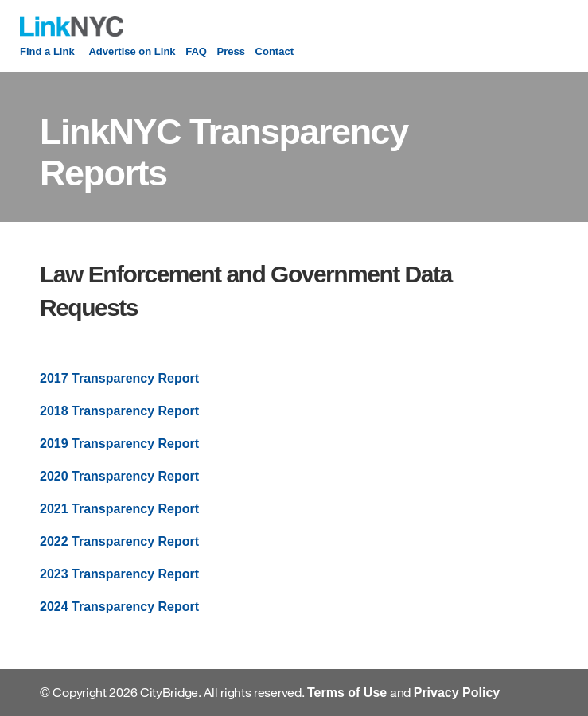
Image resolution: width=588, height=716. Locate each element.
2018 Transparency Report (119, 411)
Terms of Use (347, 693)
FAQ (196, 51)
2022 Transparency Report (119, 541)
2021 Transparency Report (119, 509)
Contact (275, 51)
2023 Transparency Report (119, 574)
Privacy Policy (457, 693)
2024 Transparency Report (119, 607)
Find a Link (47, 51)
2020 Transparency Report (119, 476)
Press (231, 51)
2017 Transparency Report (119, 378)
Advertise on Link (132, 51)
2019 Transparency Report (119, 444)
